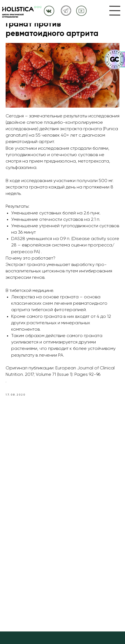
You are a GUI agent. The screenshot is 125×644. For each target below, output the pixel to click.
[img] (115, 11)
